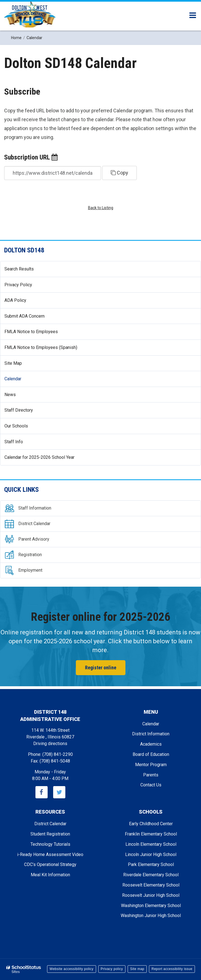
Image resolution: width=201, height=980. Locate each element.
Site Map (13, 363)
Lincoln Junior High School (151, 854)
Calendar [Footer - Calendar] (151, 724)
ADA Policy (15, 300)
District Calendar (50, 824)
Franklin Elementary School (151, 834)
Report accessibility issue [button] (172, 969)
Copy (119, 173)
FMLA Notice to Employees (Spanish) (41, 347)
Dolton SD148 (24, 250)
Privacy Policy (18, 285)
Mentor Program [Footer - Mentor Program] (151, 765)
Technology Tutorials (50, 844)
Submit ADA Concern (25, 316)
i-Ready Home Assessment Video (50, 854)
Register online (101, 668)
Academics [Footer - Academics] (151, 744)
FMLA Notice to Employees (39, 334)
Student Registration (50, 834)
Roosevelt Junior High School (151, 895)
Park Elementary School (151, 864)
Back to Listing (101, 208)
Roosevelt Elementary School (151, 885)
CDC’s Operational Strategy (50, 864)
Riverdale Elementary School (151, 875)
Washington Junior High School (151, 916)
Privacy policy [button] (112, 969)
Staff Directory (19, 410)
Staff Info (14, 442)
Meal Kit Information (50, 875)
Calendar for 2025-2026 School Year (39, 457)
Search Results (19, 269)
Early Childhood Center (151, 824)
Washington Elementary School (151, 906)
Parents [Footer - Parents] (151, 775)
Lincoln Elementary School (151, 844)
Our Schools (16, 426)
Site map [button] (137, 969)
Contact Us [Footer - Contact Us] (151, 785)
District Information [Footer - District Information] (151, 734)
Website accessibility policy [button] (72, 969)
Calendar (13, 379)
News (18, 397)
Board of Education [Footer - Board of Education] (151, 754)
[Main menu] (193, 15)
